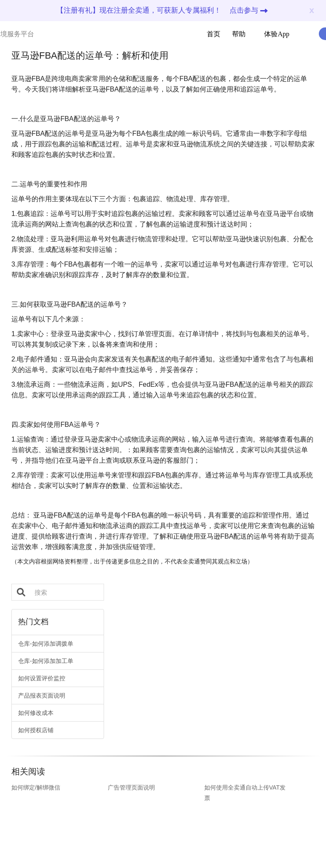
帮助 (234, 34)
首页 (214, 34)
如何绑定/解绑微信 (36, 787)
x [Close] (312, 10)
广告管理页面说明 (131, 787)
